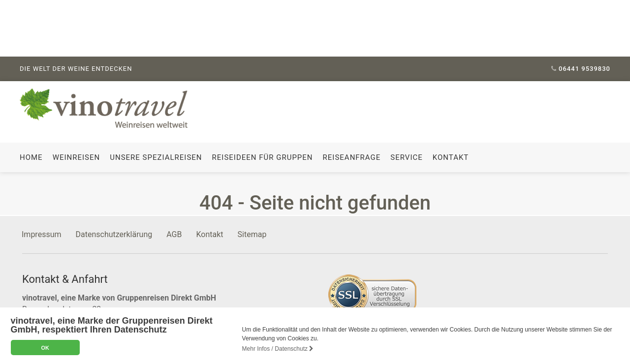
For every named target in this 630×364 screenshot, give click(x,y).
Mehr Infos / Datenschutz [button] (278, 349)
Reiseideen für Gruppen (263, 157)
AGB (174, 234)
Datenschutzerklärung (114, 234)
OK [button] (45, 348)
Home (31, 157)
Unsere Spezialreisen (156, 157)
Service (406, 157)
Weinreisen (77, 157)
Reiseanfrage (352, 157)
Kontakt (451, 157)
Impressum (42, 234)
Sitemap (252, 234)
